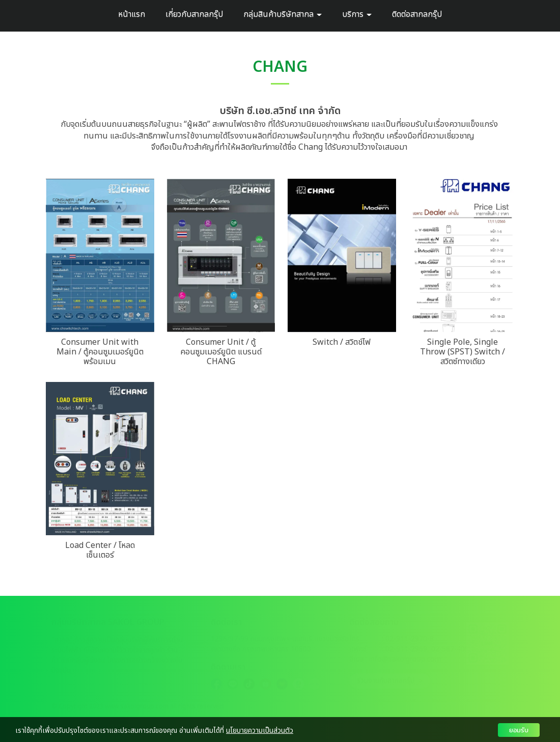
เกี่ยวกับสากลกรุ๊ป (194, 14)
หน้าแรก (132, 14)
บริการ (357, 14)
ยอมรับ (519, 730)
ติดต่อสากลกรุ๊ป (417, 14)
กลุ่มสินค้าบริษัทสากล (283, 14)
